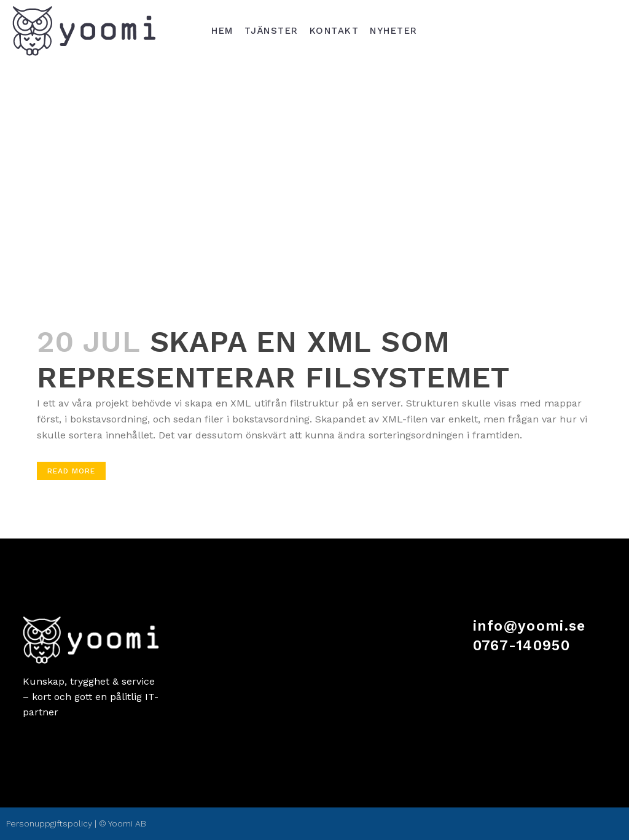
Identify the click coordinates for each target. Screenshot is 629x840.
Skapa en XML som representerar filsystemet (273, 360)
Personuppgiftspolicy (49, 823)
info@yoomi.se (529, 626)
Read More (71, 471)
